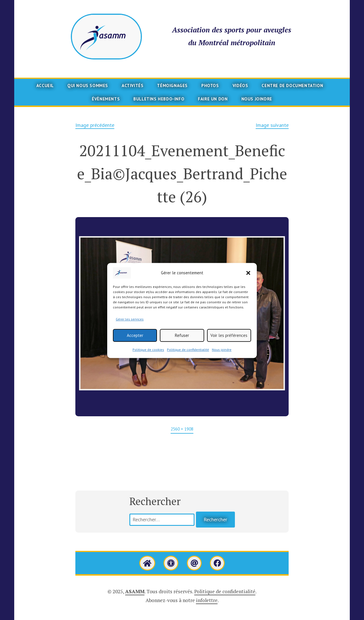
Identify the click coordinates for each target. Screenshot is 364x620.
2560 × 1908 (182, 429)
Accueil (45, 86)
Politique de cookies (148, 358)
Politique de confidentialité (188, 358)
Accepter (135, 344)
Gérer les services (130, 327)
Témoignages (172, 86)
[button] (248, 281)
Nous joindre (222, 358)
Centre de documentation (292, 86)
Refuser (182, 344)
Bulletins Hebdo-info (159, 99)
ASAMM (135, 591)
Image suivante (272, 125)
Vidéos (240, 86)
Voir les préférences (229, 344)
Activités (133, 86)
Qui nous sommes (88, 86)
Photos (210, 86)
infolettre (207, 600)
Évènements (106, 99)
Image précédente (95, 125)
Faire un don (213, 99)
